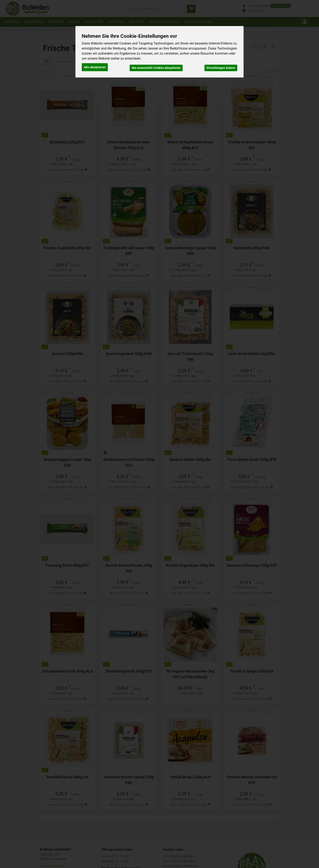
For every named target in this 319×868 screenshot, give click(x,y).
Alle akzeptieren (95, 66)
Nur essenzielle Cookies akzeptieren (156, 66)
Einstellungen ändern (221, 66)
